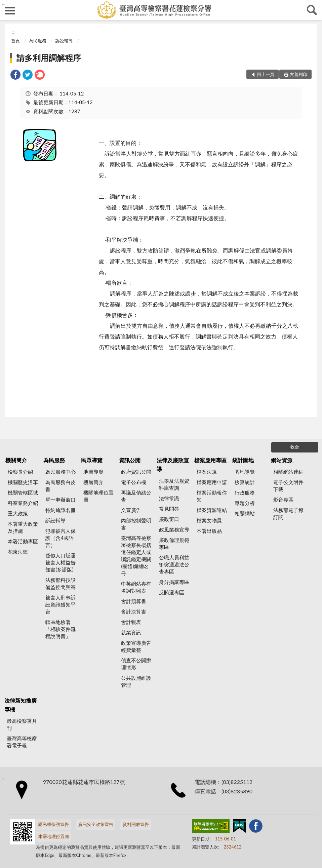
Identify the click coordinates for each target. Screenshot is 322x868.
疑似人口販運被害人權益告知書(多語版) (61, 562)
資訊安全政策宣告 (96, 824)
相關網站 (245, 513)
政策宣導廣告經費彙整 (136, 646)
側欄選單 (10, 11)
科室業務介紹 (23, 503)
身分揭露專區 (174, 582)
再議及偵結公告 (136, 496)
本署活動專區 (23, 541)
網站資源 (282, 460)
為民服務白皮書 (61, 486)
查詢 (312, 10)
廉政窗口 (169, 519)
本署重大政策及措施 (23, 527)
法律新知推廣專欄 (21, 705)
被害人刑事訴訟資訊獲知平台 (61, 604)
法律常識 (169, 498)
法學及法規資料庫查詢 (174, 484)
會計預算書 (134, 601)
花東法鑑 (18, 552)
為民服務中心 (61, 472)
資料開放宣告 (136, 824)
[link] (15, 75)
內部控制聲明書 (136, 524)
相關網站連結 (288, 472)
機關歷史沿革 (23, 482)
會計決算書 (134, 611)
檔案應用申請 (212, 482)
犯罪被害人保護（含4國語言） (61, 538)
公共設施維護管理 (136, 681)
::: (4, 3)
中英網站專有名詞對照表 (136, 587)
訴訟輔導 (64, 41)
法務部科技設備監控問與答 (61, 583)
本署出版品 (209, 531)
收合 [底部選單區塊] (295, 447)
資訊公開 (130, 460)
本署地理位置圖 (54, 836)
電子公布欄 (134, 482)
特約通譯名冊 (61, 510)
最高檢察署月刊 (22, 724)
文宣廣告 (131, 510)
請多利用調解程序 (49, 58)
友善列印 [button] (298, 74)
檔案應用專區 (210, 460)
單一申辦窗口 (61, 500)
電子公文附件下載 (288, 486)
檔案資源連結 (212, 510)
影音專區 (283, 500)
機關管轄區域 (23, 492)
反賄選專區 (172, 592)
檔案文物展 (209, 520)
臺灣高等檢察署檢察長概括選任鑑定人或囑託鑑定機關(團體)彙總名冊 (136, 556)
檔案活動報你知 (212, 496)
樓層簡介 (93, 482)
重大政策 (18, 513)
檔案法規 (207, 472)
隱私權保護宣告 (54, 824)
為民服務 (38, 41)
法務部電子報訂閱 (288, 514)
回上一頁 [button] (266, 74)
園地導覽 (245, 472)
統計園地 (243, 460)
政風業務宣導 (174, 529)
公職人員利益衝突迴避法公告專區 (174, 564)
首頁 (15, 41)
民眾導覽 (92, 460)
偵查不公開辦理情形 (136, 664)
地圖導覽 (93, 472)
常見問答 (169, 509)
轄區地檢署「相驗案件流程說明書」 (61, 629)
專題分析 (245, 503)
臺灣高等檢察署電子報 (22, 742)
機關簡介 (16, 460)
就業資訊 (131, 632)
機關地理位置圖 (98, 496)
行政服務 (245, 492)
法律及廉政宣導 (173, 464)
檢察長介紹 (20, 472)
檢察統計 (245, 482)
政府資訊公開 (136, 472)
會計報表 (131, 622)
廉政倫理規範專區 (174, 543)
